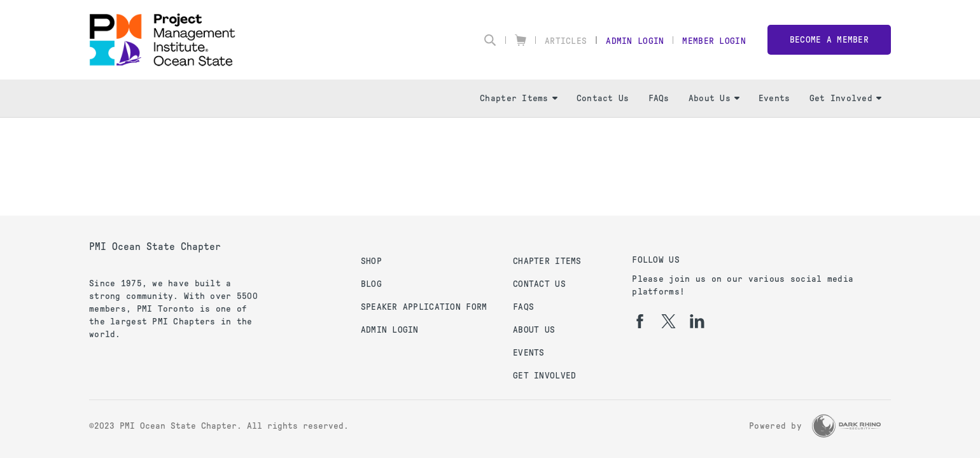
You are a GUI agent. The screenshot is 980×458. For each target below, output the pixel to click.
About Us (714, 98)
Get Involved (845, 98)
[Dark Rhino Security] (846, 426)
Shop (371, 261)
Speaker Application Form (424, 307)
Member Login (714, 41)
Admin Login (635, 41)
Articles (566, 41)
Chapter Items (519, 98)
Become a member (829, 40)
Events (774, 98)
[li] (697, 321)
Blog (371, 284)
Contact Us (603, 98)
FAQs (659, 98)
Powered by (775, 426)
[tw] (668, 321)
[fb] (640, 321)
